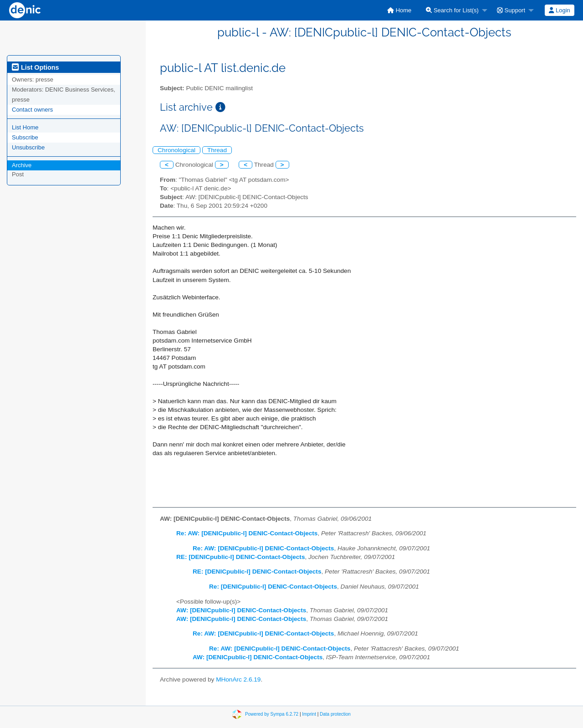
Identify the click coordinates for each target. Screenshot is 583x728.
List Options (35, 67)
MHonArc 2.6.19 (238, 679)
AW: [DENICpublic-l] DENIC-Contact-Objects (241, 610)
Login (559, 10)
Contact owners (32, 110)
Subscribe (25, 137)
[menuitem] (399, 10)
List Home (25, 127)
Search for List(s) (452, 10)
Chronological (176, 150)
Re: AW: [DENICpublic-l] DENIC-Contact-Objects (247, 533)
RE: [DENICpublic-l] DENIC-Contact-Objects (240, 557)
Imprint (309, 714)
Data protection (335, 714)
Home (399, 10)
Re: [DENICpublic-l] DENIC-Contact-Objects (273, 587)
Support (511, 10)
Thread (217, 150)
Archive (22, 165)
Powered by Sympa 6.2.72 (272, 714)
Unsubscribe (28, 147)
